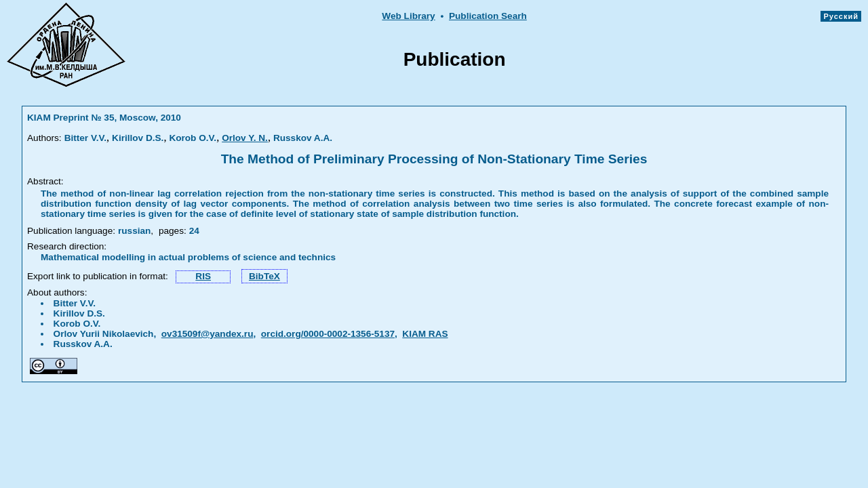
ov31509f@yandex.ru (208, 334)
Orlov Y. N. (245, 138)
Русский (841, 16)
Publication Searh (488, 16)
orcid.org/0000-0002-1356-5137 (328, 334)
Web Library (408, 16)
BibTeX (264, 276)
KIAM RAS (425, 334)
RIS (203, 276)
